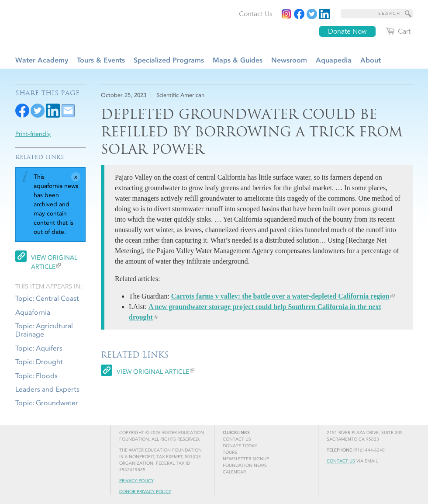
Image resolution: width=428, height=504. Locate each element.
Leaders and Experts (47, 389)
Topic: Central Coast (47, 298)
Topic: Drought (39, 362)
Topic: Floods (36, 376)
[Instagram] (286, 14)
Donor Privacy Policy (145, 492)
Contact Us (341, 461)
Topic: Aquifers (39, 348)
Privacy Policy (136, 481)
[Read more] (324, 14)
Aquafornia (33, 312)
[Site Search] (408, 14)
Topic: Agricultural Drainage (44, 330)
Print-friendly (33, 134)
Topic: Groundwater (47, 403)
